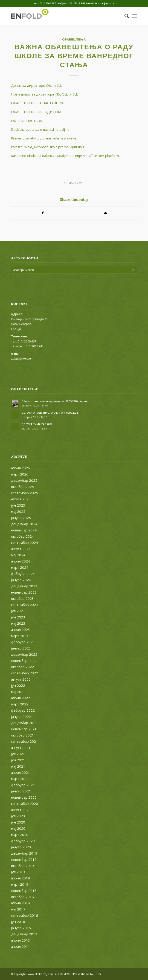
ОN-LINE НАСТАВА (26, 121)
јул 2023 (18, 611)
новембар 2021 (24, 729)
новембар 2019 (24, 859)
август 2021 (21, 748)
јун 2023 (18, 617)
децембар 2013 (24, 934)
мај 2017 (18, 909)
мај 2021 (18, 766)
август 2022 (21, 679)
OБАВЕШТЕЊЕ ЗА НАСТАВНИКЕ (38, 103)
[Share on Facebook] (43, 213)
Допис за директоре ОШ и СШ (37, 85)
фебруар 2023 (23, 642)
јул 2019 (18, 872)
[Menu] (135, 16)
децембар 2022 (24, 654)
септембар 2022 (25, 673)
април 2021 (20, 772)
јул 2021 (18, 754)
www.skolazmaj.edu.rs (42, 974)
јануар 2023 (21, 648)
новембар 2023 (24, 592)
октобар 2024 (22, 536)
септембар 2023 (25, 605)
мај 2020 (18, 828)
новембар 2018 (24, 890)
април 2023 (20, 629)
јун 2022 (18, 685)
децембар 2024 (24, 524)
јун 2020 (18, 822)
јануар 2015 (21, 928)
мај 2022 (18, 692)
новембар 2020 (24, 797)
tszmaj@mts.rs (21, 359)
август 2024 (21, 549)
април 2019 (20, 878)
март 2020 (20, 835)
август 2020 (21, 810)
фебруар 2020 (23, 841)
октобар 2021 (22, 735)
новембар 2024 (24, 530)
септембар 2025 (25, 493)
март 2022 (20, 704)
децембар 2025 (24, 480)
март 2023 (20, 636)
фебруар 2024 (23, 574)
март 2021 (20, 779)
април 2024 (20, 561)
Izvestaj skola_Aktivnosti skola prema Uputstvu (47, 147)
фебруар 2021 (23, 785)
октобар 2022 (22, 667)
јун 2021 (18, 760)
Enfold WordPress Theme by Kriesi (79, 974)
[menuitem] (124, 16)
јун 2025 (18, 505)
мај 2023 (18, 623)
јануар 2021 (21, 791)
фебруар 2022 (23, 710)
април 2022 (20, 698)
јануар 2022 (21, 716)
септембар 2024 (25, 542)
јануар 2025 (21, 518)
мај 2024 (18, 555)
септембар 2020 (25, 803)
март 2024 (20, 567)
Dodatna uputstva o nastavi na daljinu (40, 129)
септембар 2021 (25, 741)
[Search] (124, 16)
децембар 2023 (24, 586)
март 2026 (20, 474)
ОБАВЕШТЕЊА (74, 39)
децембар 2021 (24, 723)
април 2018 (20, 903)
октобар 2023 (22, 598)
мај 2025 (18, 511)
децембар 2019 (24, 853)
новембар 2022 (24, 661)
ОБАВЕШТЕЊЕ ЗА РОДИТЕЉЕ (37, 112)
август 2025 (21, 499)
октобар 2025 (22, 487)
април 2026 (20, 468)
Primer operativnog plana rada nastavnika (44, 138)
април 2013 (20, 940)
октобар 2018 (22, 897)
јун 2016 (18, 922)
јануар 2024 (21, 580)
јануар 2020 (21, 847)
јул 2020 (18, 816)
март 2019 (20, 884)
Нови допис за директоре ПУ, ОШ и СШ (45, 94)
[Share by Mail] (105, 213)
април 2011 (20, 946)
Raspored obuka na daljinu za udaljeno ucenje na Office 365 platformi (65, 156)
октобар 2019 (22, 866)
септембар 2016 (25, 915)
